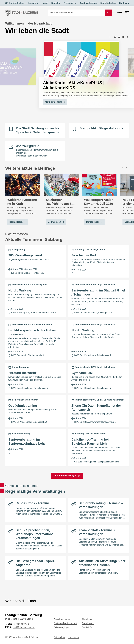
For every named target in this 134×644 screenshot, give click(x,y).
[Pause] (123, 37)
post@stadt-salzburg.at (24, 627)
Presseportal (70, 3)
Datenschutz (59, 637)
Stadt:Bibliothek (108, 3)
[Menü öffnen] (123, 13)
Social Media (88, 623)
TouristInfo (87, 627)
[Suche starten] (108, 13)
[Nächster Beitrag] (127, 168)
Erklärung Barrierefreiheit (65, 623)
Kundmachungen (88, 3)
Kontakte (56, 3)
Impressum (74, 637)
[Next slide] (128, 37)
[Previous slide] (110, 37)
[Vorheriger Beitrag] (122, 168)
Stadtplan (124, 3)
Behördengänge (61, 627)
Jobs (46, 3)
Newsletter (87, 619)
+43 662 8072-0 (21, 624)
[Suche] (76, 13)
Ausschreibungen (62, 619)
